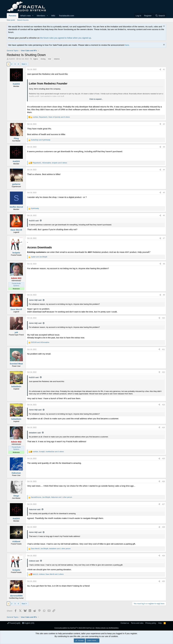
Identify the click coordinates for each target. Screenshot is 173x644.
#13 (163, 405)
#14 (163, 427)
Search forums (23, 20)
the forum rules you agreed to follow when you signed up (66, 38)
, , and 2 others (48, 574)
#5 (164, 193)
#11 (163, 349)
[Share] (160, 70)
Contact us (125, 623)
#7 (164, 238)
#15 (163, 459)
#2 (164, 124)
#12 (163, 372)
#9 (164, 295)
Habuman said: (35, 509)
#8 (164, 264)
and (41, 140)
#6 (164, 215)
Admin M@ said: (35, 300)
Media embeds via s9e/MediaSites (107, 628)
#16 (163, 481)
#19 (163, 556)
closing (43, 59)
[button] (33, 16)
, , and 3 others (50, 163)
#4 (164, 170)
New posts (11, 20)
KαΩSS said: (34, 221)
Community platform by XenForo (75, 628)
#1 (164, 69)
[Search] (160, 16)
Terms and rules (137, 623)
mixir (50, 59)
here (127, 45)
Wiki (53, 16)
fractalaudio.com (67, 16)
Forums (13, 16)
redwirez (57, 59)
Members (41, 16)
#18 (163, 527)
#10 (163, 318)
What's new (25, 16)
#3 (164, 147)
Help (160, 623)
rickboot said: (34, 561)
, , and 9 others (51, 117)
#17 (163, 504)
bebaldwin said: (35, 433)
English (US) (28, 623)
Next (24, 64)
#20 (163, 581)
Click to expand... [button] (96, 99)
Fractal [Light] (14, 623)
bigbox (36, 59)
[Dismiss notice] (164, 27)
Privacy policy (151, 623)
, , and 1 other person (51, 497)
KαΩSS (12, 59)
